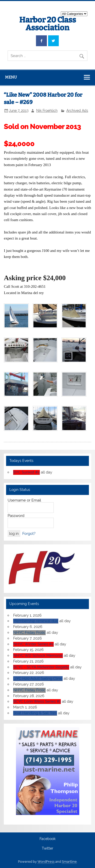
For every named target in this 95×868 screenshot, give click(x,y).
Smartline (69, 862)
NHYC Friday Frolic (29, 633)
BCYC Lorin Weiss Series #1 (37, 701)
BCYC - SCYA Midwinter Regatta (41, 667)
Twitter (48, 849)
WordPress (46, 862)
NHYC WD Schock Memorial (38, 655)
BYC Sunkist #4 (26, 472)
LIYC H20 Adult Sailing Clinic (38, 678)
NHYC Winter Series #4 (33, 644)
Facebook (48, 839)
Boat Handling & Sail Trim (35, 713)
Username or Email (24, 500)
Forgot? (29, 534)
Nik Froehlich (47, 111)
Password (16, 516)
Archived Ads (77, 111)
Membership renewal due (36, 621)
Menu (11, 77)
